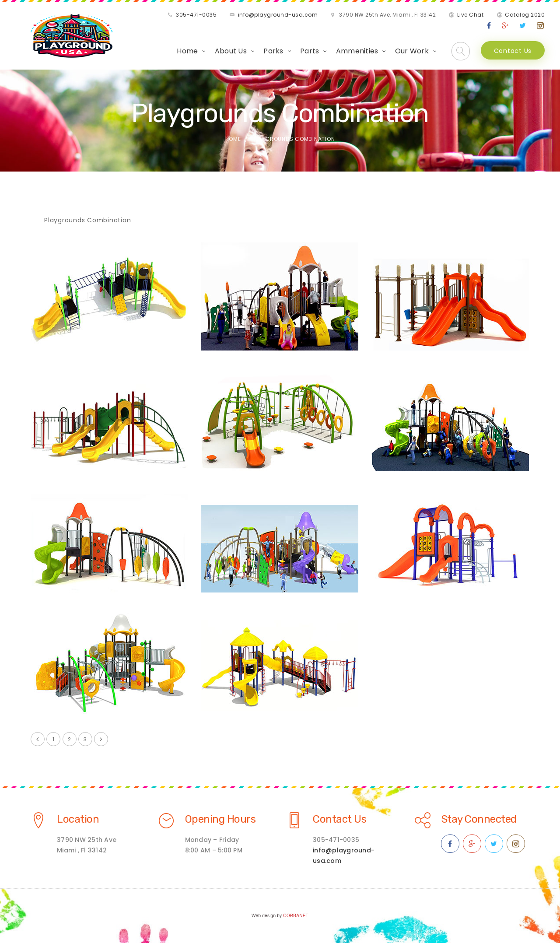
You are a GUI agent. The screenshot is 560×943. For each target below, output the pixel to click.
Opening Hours (220, 819)
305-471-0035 (196, 15)
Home (187, 51)
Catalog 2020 (525, 15)
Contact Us (513, 51)
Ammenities (357, 51)
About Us (231, 51)
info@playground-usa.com (278, 15)
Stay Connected (479, 819)
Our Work (412, 51)
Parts (310, 51)
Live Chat (471, 15)
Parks (273, 51)
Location (78, 819)
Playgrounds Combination (87, 220)
